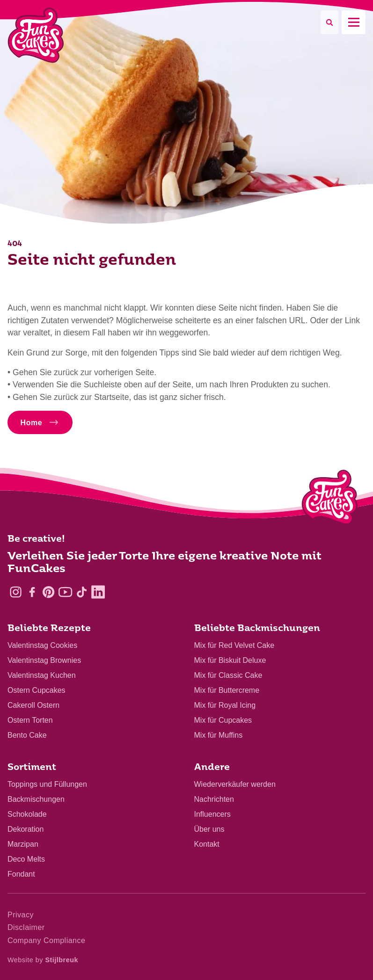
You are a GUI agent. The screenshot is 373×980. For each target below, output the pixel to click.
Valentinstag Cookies (42, 645)
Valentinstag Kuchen (42, 675)
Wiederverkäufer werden (235, 784)
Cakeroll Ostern (33, 705)
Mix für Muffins (219, 735)
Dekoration (26, 829)
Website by (43, 960)
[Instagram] (16, 592)
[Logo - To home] (330, 499)
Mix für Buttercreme (227, 690)
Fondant (21, 874)
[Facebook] (32, 592)
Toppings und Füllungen (47, 784)
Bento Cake (27, 735)
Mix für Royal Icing (225, 705)
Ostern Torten (30, 720)
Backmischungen (36, 799)
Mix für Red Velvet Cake (234, 645)
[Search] (329, 22)
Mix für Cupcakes (223, 720)
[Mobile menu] (354, 22)
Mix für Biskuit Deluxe (230, 660)
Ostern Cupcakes (37, 690)
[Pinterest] (48, 592)
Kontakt (207, 844)
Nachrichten (214, 799)
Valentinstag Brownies (44, 660)
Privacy (21, 915)
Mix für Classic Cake (228, 675)
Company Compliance (46, 940)
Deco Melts (26, 859)
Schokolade (27, 814)
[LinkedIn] (98, 592)
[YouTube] (65, 592)
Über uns (209, 829)
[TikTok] (82, 592)
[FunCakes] (36, 35)
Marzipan (23, 844)
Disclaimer (26, 927)
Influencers (212, 814)
